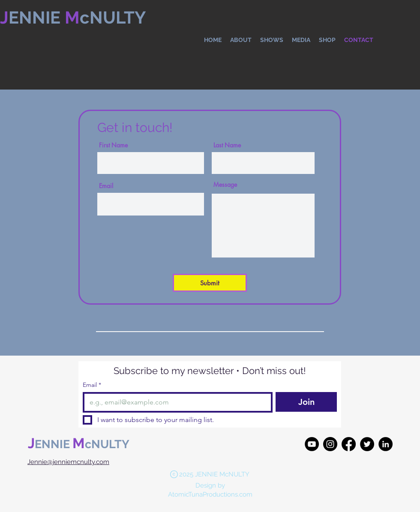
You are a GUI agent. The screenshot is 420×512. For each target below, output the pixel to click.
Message (225, 185)
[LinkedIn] (385, 444)
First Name (113, 145)
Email (106, 186)
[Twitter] (367, 444)
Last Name (227, 145)
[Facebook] (349, 444)
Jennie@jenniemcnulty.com (68, 462)
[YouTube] (312, 444)
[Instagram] (330, 444)
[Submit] (210, 283)
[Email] (175, 402)
